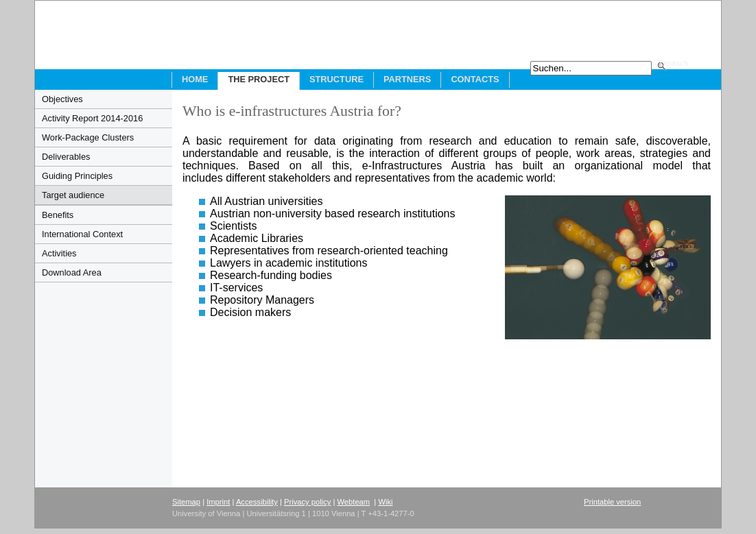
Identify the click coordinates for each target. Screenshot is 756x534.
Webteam (353, 502)
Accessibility (257, 502)
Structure (336, 79)
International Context (82, 234)
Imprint (218, 502)
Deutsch (674, 63)
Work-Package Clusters (88, 137)
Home (195, 79)
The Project (259, 79)
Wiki (385, 502)
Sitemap (186, 502)
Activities (59, 253)
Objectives (62, 99)
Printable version (612, 502)
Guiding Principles (77, 176)
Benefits (58, 215)
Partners (407, 79)
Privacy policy (307, 502)
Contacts (475, 79)
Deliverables (66, 157)
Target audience (73, 195)
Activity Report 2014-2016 (92, 118)
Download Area (72, 272)
